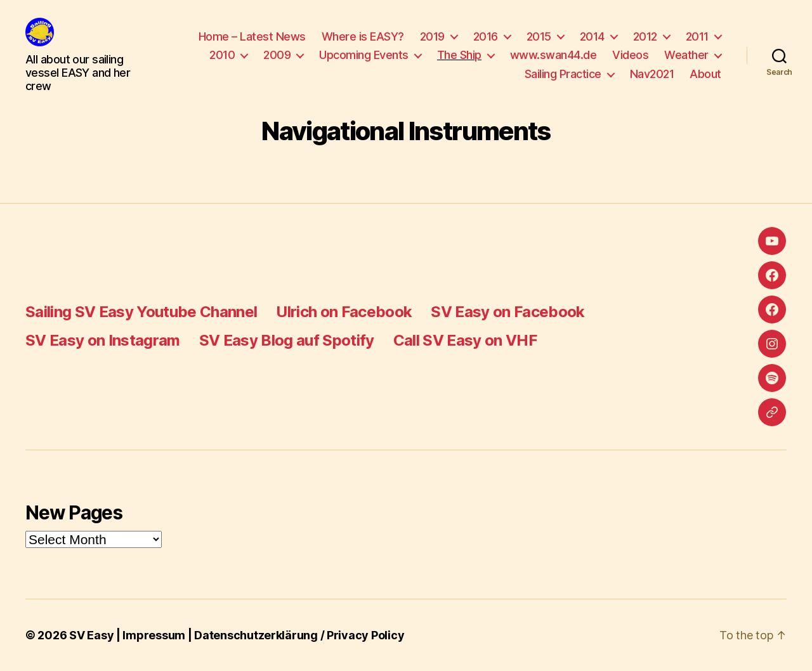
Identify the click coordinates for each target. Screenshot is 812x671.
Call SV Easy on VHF (465, 340)
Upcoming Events (364, 55)
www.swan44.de (553, 55)
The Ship (459, 55)
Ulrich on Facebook (344, 312)
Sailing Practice (563, 74)
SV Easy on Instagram (103, 340)
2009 (277, 55)
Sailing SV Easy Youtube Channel (141, 312)
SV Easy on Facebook (507, 312)
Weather (686, 55)
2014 (592, 36)
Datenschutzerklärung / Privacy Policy (299, 635)
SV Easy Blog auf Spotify (287, 340)
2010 (222, 55)
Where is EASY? (363, 36)
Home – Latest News (252, 36)
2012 (645, 36)
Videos (630, 55)
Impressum (154, 635)
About (705, 74)
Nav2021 (652, 74)
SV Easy (91, 635)
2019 (432, 36)
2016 (486, 36)
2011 (697, 36)
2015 (539, 36)
